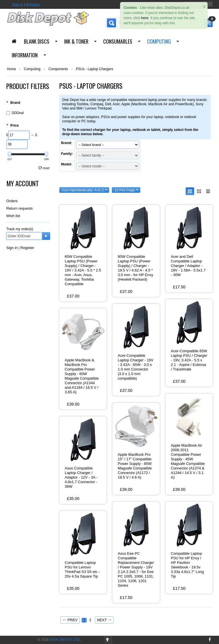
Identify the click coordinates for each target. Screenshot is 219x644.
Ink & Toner (76, 41)
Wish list (13, 216)
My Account (23, 183)
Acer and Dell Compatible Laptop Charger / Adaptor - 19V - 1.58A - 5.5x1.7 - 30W (188, 266)
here (145, 18)
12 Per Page (126, 190)
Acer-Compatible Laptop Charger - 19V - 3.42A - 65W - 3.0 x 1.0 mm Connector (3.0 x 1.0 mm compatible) (136, 367)
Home (11, 69)
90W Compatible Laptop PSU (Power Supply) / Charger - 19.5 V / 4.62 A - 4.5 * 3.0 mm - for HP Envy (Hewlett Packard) (135, 268)
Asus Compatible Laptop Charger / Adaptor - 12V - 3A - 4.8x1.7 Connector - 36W (81, 477)
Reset (44, 168)
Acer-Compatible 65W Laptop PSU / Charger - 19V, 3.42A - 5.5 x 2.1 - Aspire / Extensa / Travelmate (189, 360)
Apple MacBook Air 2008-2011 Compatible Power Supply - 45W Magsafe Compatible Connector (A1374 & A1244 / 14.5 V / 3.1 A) (188, 461)
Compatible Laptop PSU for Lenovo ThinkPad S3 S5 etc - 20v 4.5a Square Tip (82, 569)
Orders (12, 201)
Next (104, 620)
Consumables (118, 41)
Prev (70, 620)
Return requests (20, 208)
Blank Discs (37, 41)
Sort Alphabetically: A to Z (85, 190)
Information (25, 55)
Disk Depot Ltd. (65, 640)
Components (58, 69)
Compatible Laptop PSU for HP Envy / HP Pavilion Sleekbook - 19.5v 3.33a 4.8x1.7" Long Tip (187, 565)
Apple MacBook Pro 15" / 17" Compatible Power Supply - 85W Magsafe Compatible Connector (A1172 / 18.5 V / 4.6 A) (135, 466)
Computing (159, 41)
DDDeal (15, 113)
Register (33, 4)
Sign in (18, 4)
